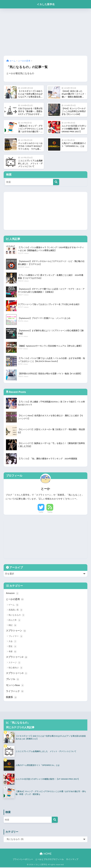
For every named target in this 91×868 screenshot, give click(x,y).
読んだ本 (15, 620)
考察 (13, 652)
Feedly (50, 512)
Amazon (13, 593)
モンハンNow (15, 686)
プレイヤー (16, 637)
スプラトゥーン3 (17, 674)
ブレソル (13, 679)
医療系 (12, 698)
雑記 (13, 625)
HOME (46, 854)
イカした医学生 (46, 4)
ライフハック (15, 692)
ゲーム (14, 605)
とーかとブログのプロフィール (50, 860)
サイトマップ (72, 860)
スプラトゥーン (16, 631)
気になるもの (17, 615)
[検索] (56, 182)
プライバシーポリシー (23, 860)
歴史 (13, 647)
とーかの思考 (15, 599)
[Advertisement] (45, 32)
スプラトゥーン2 (17, 657)
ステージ (15, 663)
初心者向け (16, 668)
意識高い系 (16, 610)
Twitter (41, 512)
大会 (13, 642)
